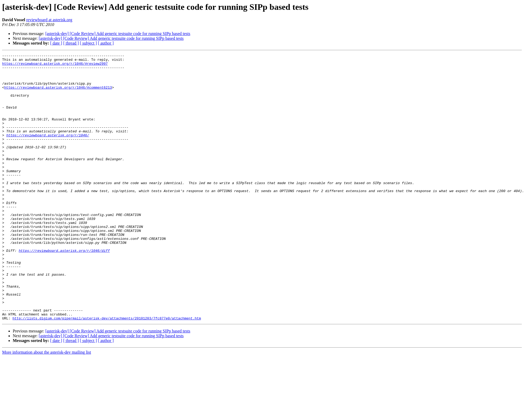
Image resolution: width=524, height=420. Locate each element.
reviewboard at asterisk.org (49, 20)
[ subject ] (88, 43)
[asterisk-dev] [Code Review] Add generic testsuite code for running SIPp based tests (118, 34)
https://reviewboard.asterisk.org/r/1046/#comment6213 (58, 94)
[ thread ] (71, 43)
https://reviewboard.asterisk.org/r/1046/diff (64, 290)
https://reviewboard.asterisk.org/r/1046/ (48, 152)
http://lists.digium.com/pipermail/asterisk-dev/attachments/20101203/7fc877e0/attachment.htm (107, 371)
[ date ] (56, 43)
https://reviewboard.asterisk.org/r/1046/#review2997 (55, 66)
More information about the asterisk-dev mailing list (47, 406)
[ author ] (106, 43)
